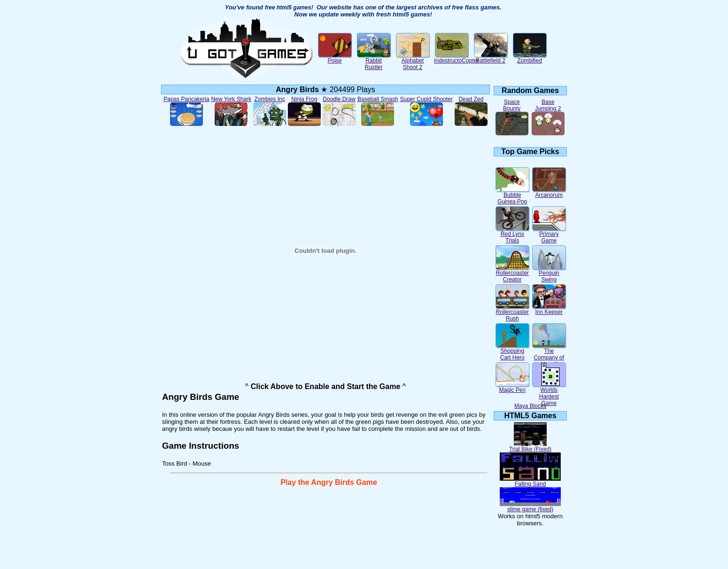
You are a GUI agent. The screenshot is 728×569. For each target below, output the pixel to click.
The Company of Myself (549, 355)
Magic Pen (512, 387)
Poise (335, 58)
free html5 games (288, 8)
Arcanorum (549, 192)
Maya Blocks (530, 406)
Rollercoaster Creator (512, 274)
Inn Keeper (549, 309)
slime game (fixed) (530, 507)
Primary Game (549, 235)
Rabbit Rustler (374, 61)
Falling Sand (530, 481)
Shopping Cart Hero (512, 352)
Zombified (530, 58)
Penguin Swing (549, 274)
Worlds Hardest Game (549, 394)
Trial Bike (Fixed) (530, 447)
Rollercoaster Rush (512, 313)
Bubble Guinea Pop (512, 196)
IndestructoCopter (456, 58)
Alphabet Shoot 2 (413, 61)
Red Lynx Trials (512, 235)
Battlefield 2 (491, 58)
